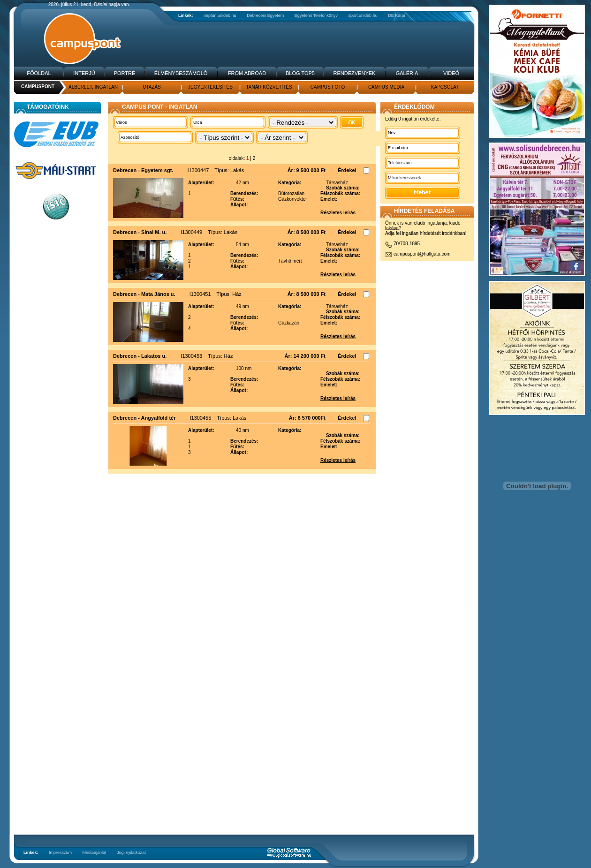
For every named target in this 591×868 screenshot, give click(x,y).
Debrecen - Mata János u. (144, 294)
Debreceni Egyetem (265, 15)
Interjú (84, 73)
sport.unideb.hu (363, 15)
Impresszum (60, 853)
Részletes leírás (338, 213)
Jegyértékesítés (210, 87)
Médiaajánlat (95, 853)
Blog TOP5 (300, 73)
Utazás (152, 87)
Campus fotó (328, 87)
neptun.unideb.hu (220, 15)
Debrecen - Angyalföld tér (144, 418)
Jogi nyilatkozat (131, 853)
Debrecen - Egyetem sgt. (143, 170)
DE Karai (396, 15)
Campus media (386, 87)
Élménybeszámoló (181, 73)
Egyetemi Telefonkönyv (316, 15)
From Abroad (247, 73)
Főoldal (39, 73)
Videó (451, 73)
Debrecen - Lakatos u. (140, 356)
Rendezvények (355, 73)
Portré (125, 73)
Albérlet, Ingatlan (93, 87)
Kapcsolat (445, 87)
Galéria (407, 73)
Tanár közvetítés (269, 87)
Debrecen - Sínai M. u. (140, 232)
